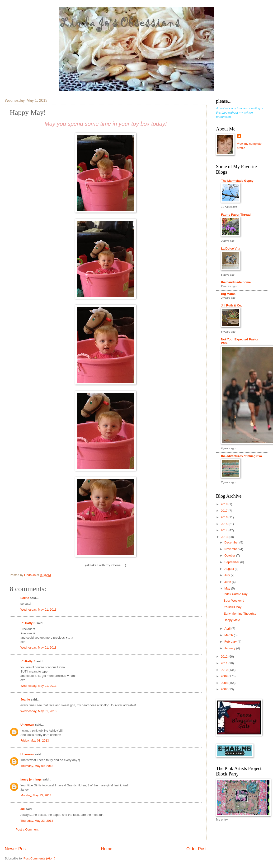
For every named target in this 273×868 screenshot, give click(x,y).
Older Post (196, 849)
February (231, 642)
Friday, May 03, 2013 (35, 740)
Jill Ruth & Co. (231, 305)
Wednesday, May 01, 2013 (38, 610)
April (228, 629)
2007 (225, 689)
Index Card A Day (235, 594)
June (228, 582)
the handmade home (236, 282)
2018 (225, 504)
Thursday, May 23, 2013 (37, 821)
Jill (23, 809)
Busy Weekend (234, 601)
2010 (225, 670)
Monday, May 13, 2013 (36, 795)
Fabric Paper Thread (236, 215)
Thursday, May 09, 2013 (37, 766)
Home (107, 849)
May (228, 588)
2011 (225, 663)
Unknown (27, 725)
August (230, 569)
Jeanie (25, 699)
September (232, 562)
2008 (225, 683)
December (232, 542)
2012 (225, 657)
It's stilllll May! (233, 607)
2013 (225, 537)
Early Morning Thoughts (240, 614)
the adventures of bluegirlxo (241, 456)
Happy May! (232, 620)
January (230, 648)
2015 (225, 524)
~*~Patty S (28, 623)
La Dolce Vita (231, 248)
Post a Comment (27, 829)
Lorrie (25, 598)
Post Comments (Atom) (39, 858)
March (229, 635)
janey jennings (31, 779)
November (232, 549)
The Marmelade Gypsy (237, 181)
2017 (225, 511)
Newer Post (16, 849)
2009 (225, 676)
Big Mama (228, 294)
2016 (225, 517)
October (230, 555)
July (227, 575)
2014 (225, 530)
